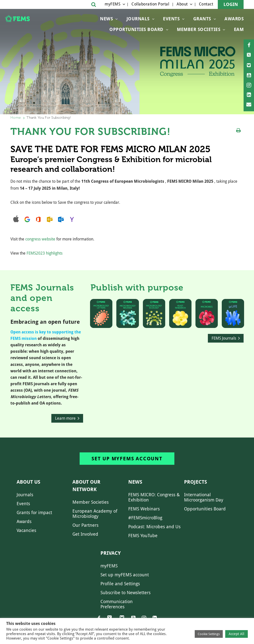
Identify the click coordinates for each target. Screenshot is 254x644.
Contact (206, 4)
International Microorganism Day (204, 497)
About (182, 4)
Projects (195, 482)
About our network (86, 486)
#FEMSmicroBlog (145, 518)
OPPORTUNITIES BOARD (136, 29)
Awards (234, 19)
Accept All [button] (237, 634)
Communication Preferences (117, 604)
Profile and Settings (120, 584)
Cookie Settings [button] (209, 634)
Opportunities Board (205, 509)
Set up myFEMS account (127, 459)
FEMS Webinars (144, 509)
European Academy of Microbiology (95, 514)
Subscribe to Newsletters (126, 593)
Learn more (65, 418)
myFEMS (112, 4)
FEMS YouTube (143, 536)
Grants (202, 19)
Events (171, 19)
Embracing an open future (45, 322)
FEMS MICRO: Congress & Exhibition (154, 497)
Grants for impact (34, 512)
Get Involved (85, 534)
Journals (138, 19)
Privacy (111, 553)
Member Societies (199, 29)
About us (28, 482)
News (106, 19)
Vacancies (26, 530)
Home (16, 118)
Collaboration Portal (150, 4)
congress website (40, 239)
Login (231, 4)
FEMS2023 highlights (45, 253)
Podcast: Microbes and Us (154, 527)
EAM (239, 29)
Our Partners (85, 525)
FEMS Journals (224, 338)
